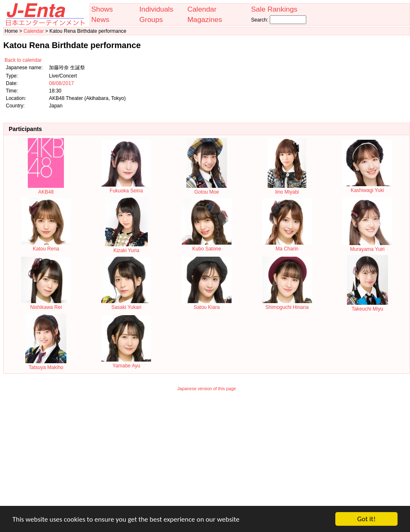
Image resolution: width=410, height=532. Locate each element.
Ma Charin (287, 246)
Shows (102, 9)
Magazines (205, 19)
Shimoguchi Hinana (287, 304)
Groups (151, 19)
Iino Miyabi (287, 189)
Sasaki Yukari (126, 304)
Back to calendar (23, 60)
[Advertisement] (207, 454)
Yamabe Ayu (126, 363)
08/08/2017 (61, 83)
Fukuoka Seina (126, 188)
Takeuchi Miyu (367, 306)
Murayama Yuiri (367, 246)
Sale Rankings (274, 9)
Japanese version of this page (207, 389)
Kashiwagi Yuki (367, 187)
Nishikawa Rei (46, 304)
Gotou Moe (207, 189)
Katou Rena (46, 246)
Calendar (202, 9)
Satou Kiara (207, 304)
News (100, 19)
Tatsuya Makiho (46, 364)
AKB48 (46, 189)
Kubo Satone (207, 246)
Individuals (156, 9)
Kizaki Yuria (126, 248)
